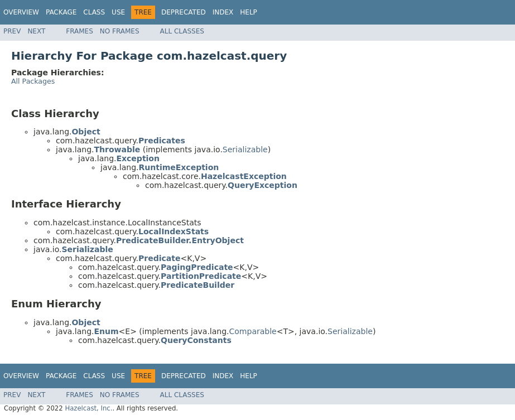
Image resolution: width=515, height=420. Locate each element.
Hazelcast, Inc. (88, 408)
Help (249, 12)
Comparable (253, 331)
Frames (80, 31)
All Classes (182, 31)
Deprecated (184, 12)
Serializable (245, 149)
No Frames (120, 31)
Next (36, 31)
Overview (21, 12)
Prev (12, 31)
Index (223, 12)
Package (61, 12)
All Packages (33, 81)
